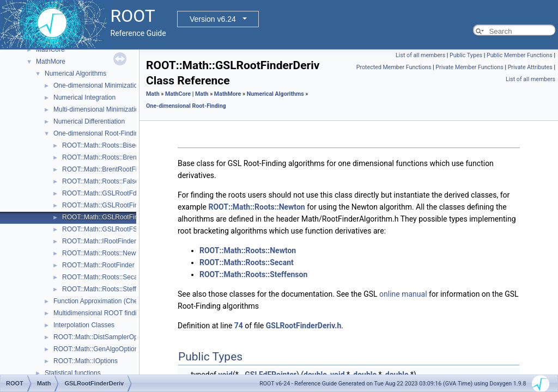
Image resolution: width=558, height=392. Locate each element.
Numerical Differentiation (89, 121)
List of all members (420, 55)
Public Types (466, 55)
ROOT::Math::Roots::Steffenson (108, 289)
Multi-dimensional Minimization (98, 109)
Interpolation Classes (84, 325)
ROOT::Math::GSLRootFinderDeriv (113, 217)
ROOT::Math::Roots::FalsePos (106, 181)
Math (153, 94)
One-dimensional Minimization (97, 85)
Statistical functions (73, 373)
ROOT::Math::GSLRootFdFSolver (111, 193)
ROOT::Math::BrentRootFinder (106, 169)
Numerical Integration (84, 97)
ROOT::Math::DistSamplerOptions (102, 337)
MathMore (51, 62)
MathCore (50, 50)
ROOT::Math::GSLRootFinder (105, 205)
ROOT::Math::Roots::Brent (100, 157)
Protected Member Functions (394, 67)
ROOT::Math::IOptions (86, 361)
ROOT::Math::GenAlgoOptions (97, 349)
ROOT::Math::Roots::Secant (103, 277)
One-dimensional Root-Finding (98, 133)
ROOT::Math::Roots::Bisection (106, 145)
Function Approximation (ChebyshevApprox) (117, 301)
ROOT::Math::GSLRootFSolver (107, 229)
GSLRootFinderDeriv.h (304, 326)
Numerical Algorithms (75, 73)
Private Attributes (530, 67)
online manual (403, 294)
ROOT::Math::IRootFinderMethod (110, 241)
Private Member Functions (469, 67)
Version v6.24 (213, 19)
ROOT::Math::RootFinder (98, 265)
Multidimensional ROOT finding (99, 313)
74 (239, 326)
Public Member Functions (520, 55)
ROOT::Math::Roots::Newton (104, 253)
